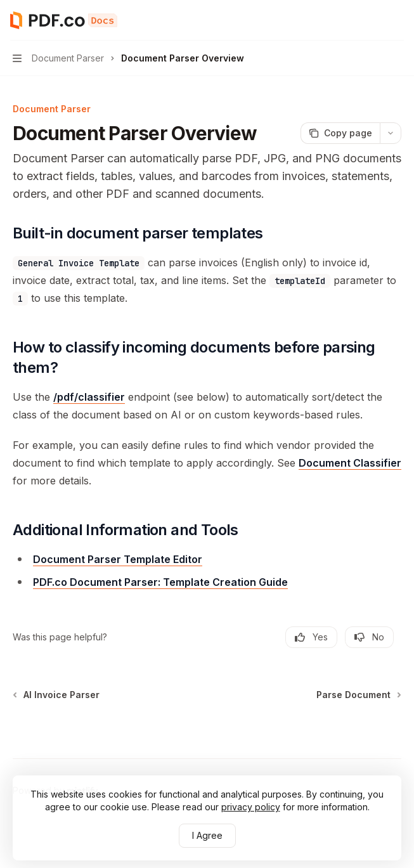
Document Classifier (350, 463)
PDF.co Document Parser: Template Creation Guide (160, 582)
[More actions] (398, 20)
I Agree (207, 835)
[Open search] (373, 20)
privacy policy (251, 807)
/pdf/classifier (89, 397)
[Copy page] (340, 133)
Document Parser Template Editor (118, 559)
